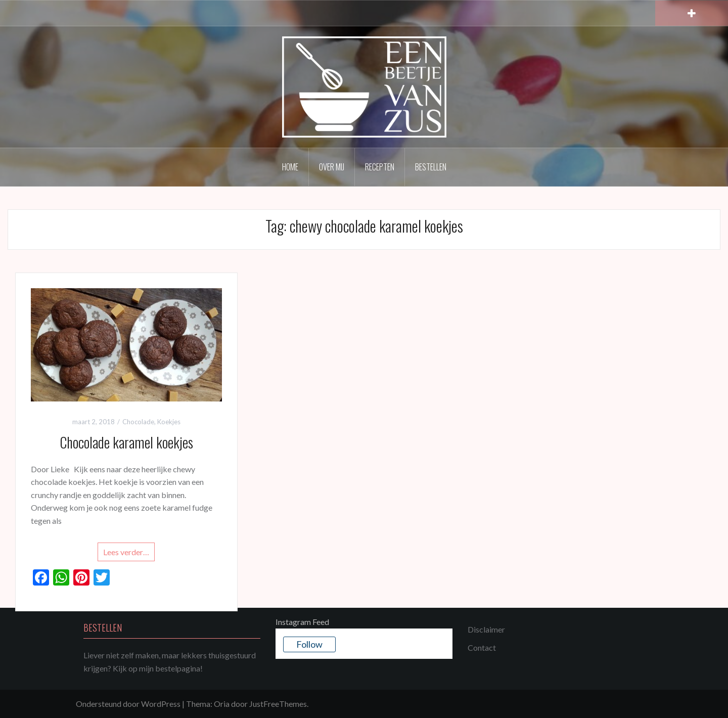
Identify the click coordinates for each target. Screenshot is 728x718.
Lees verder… (126, 552)
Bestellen (431, 167)
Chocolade (138, 422)
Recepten (380, 167)
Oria (222, 704)
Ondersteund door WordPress (128, 704)
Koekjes (169, 422)
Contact (482, 647)
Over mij (332, 167)
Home (290, 167)
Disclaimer (486, 629)
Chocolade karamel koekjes (126, 442)
